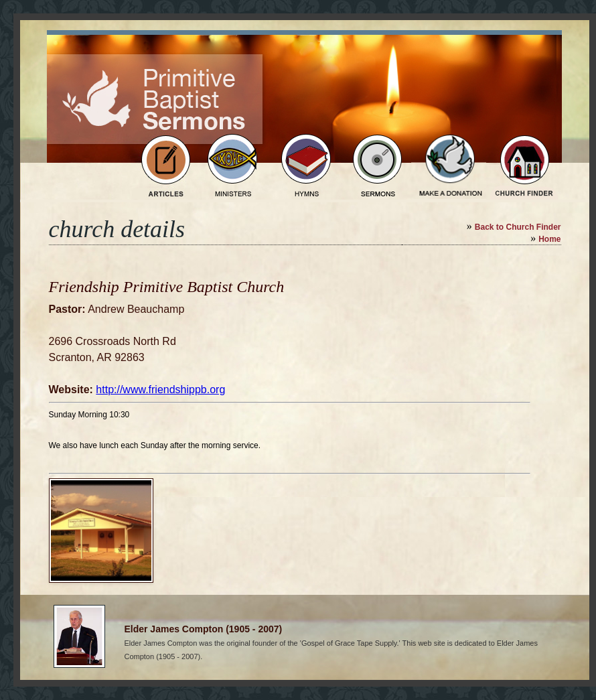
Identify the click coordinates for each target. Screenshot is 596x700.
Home (549, 239)
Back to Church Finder (518, 227)
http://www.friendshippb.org (160, 390)
